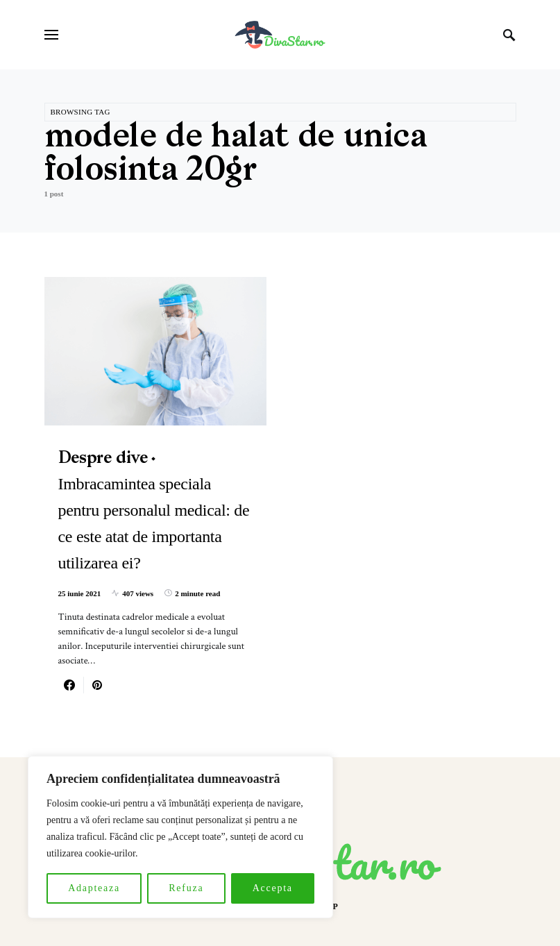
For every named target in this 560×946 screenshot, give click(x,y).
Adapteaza (94, 888)
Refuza (186, 888)
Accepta (273, 888)
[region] (180, 837)
